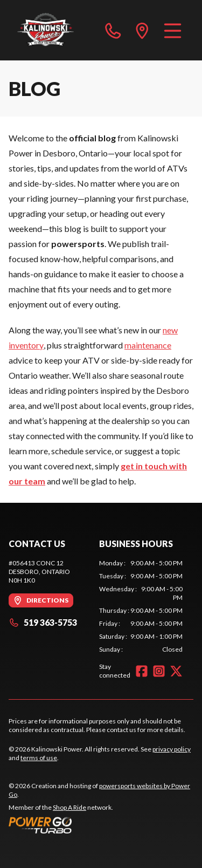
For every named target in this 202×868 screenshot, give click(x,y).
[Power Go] (101, 825)
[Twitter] (176, 671)
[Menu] (173, 30)
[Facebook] (142, 671)
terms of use (39, 758)
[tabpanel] (141, 606)
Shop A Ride (69, 807)
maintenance (148, 345)
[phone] (113, 30)
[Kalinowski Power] (56, 30)
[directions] (142, 30)
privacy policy (172, 749)
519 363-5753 (43, 622)
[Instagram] (159, 671)
